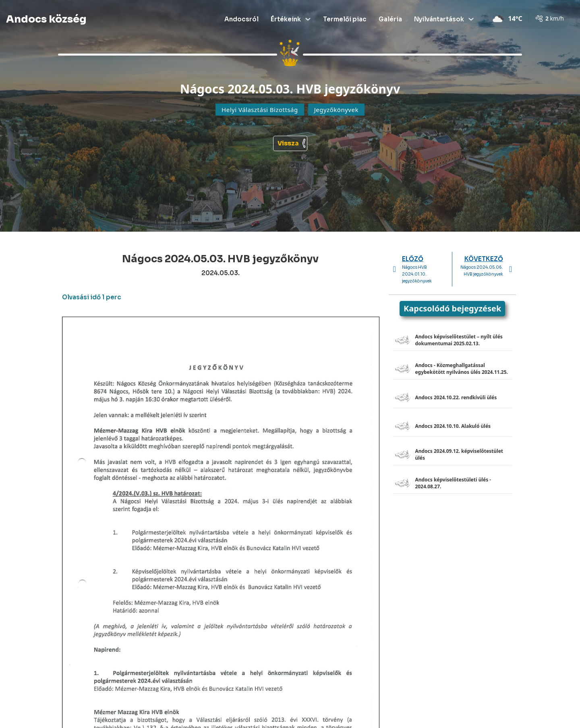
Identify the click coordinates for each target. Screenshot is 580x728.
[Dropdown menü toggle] (308, 19)
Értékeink (286, 19)
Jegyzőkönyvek (336, 110)
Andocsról (241, 19)
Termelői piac (345, 19)
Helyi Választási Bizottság (260, 110)
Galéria (390, 19)
